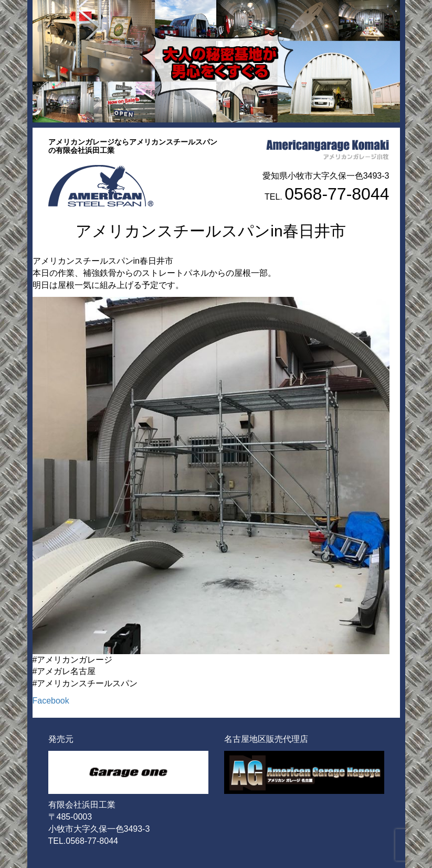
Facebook (51, 701)
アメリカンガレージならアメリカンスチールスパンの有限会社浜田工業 (133, 146)
